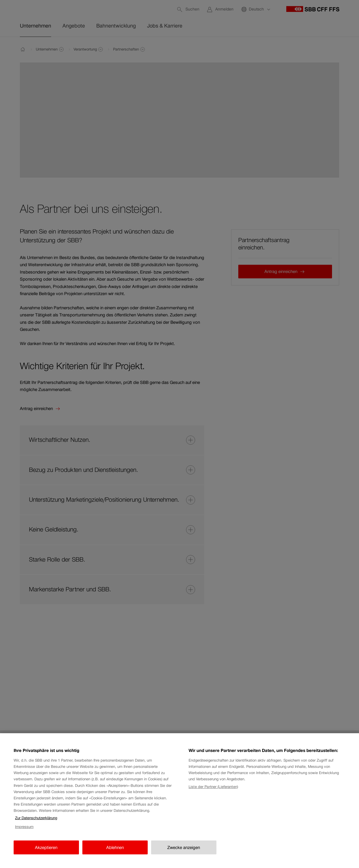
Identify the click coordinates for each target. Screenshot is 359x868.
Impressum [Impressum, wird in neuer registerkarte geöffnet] (24, 832)
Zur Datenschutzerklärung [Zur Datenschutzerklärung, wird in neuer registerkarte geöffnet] (36, 824)
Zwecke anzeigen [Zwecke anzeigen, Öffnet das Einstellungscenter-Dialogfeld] (184, 853)
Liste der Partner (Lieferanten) (213, 792)
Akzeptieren (46, 853)
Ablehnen (115, 853)
